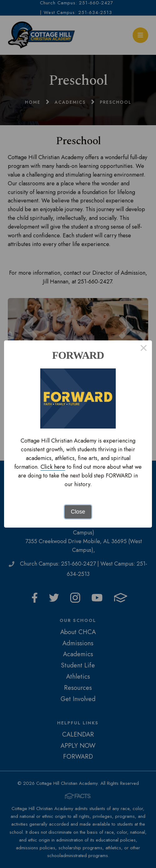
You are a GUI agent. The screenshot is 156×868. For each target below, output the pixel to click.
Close (78, 512)
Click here (53, 467)
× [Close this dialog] (144, 349)
